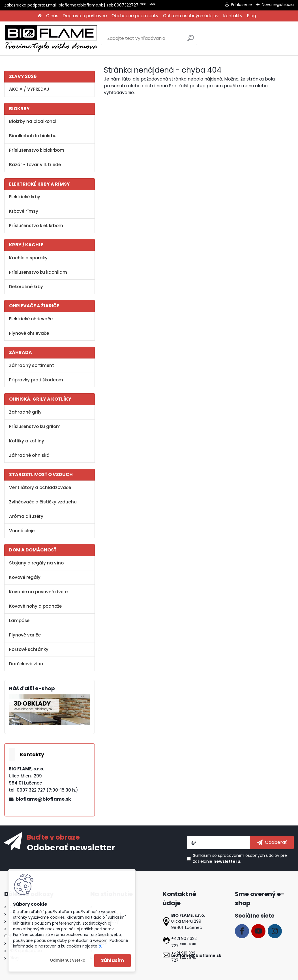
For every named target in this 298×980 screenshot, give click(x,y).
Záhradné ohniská (29, 455)
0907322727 (126, 5)
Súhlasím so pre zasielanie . (240, 858)
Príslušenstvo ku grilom (35, 426)
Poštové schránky (29, 649)
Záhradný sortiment (32, 365)
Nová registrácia (278, 5)
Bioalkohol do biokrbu (33, 136)
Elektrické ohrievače (31, 319)
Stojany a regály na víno (36, 563)
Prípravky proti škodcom (36, 380)
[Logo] (51, 38)
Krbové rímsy (24, 211)
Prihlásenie (241, 5)
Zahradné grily (25, 412)
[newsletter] (272, 842)
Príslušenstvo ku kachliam (38, 272)
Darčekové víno (26, 664)
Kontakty (233, 16)
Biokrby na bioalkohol (33, 121)
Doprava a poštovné (85, 16)
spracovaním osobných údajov (249, 855)
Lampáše (19, 621)
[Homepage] (40, 16)
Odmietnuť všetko (67, 960)
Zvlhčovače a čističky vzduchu (43, 502)
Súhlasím (112, 960)
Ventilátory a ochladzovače (40, 487)
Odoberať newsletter (71, 847)
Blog (252, 16)
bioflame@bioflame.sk (81, 5)
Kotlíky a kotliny (27, 441)
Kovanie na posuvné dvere (38, 592)
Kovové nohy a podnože (35, 606)
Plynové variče (25, 635)
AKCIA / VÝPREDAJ (29, 89)
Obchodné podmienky (135, 16)
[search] (191, 40)
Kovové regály (25, 577)
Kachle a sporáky (28, 258)
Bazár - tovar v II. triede (35, 165)
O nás (52, 16)
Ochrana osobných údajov (191, 16)
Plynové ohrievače (29, 333)
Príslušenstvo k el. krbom (36, 226)
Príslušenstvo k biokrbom (37, 150)
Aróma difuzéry (26, 516)
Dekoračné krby (26, 287)
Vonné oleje (22, 531)
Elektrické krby (25, 197)
